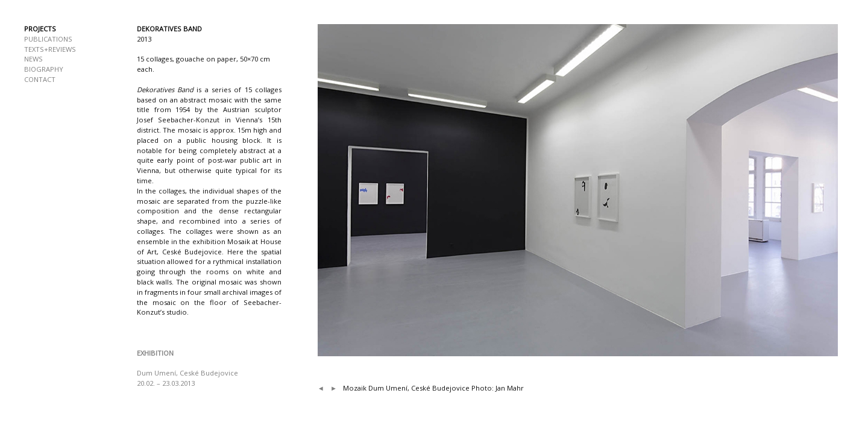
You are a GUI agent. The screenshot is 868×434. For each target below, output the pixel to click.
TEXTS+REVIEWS (50, 49)
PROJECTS (40, 29)
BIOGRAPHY (44, 69)
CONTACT (40, 79)
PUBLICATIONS (48, 39)
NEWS (33, 59)
